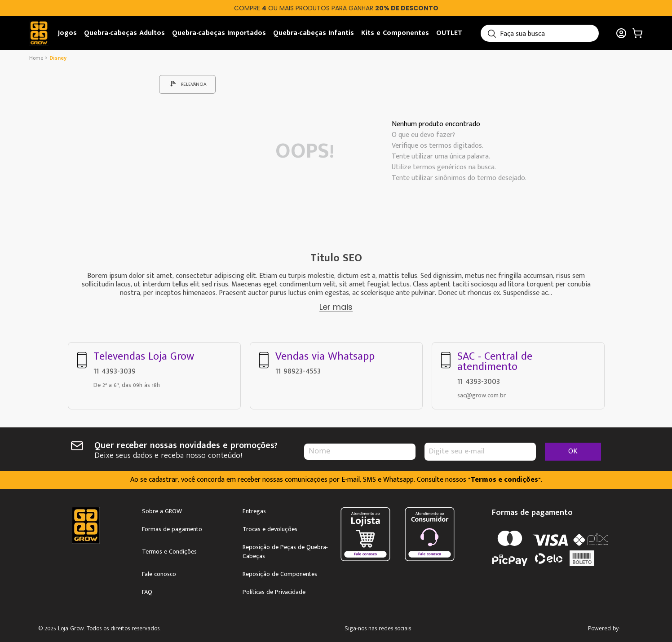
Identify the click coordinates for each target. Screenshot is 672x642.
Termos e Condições (169, 550)
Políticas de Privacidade (274, 590)
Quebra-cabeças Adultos (124, 33)
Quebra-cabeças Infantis (314, 33)
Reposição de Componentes (280, 572)
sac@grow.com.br (482, 394)
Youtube (438, 627)
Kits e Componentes (395, 33)
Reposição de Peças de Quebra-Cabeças (285, 550)
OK (573, 450)
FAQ (147, 590)
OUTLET (449, 33)
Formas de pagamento (172, 528)
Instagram (387, 627)
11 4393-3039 (115, 369)
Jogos (67, 33)
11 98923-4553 (298, 369)
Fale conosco (159, 572)
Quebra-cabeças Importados (219, 33)
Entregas (254, 510)
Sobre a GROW (162, 510)
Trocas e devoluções (270, 528)
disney (58, 58)
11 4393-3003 (479, 379)
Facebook (412, 627)
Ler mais (336, 307)
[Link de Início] (37, 58)
